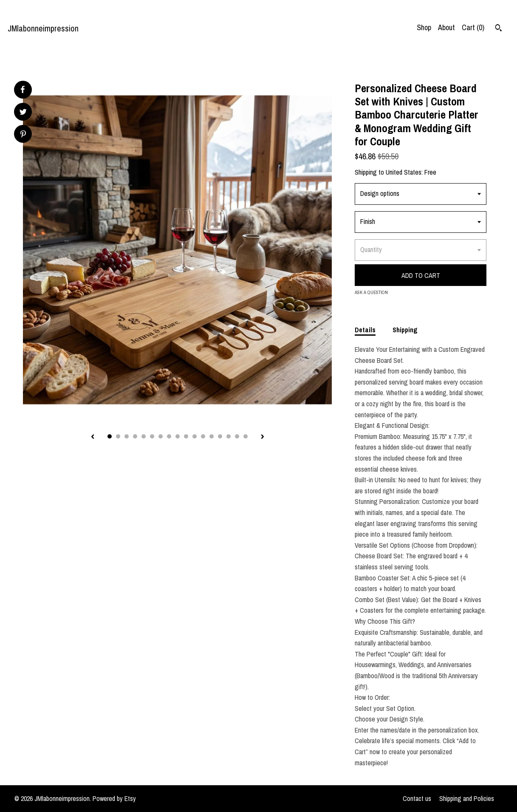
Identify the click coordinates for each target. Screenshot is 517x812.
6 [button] (152, 436)
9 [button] (178, 436)
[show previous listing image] (93, 437)
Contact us (417, 798)
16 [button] (237, 436)
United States (404, 172)
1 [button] (110, 436)
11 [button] (195, 436)
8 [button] (169, 436)
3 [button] (127, 436)
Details (365, 330)
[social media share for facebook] (23, 90)
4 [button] (135, 436)
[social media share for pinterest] (23, 135)
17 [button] (246, 436)
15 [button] (229, 436)
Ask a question (371, 292)
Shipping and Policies (467, 798)
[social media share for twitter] (23, 113)
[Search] (499, 29)
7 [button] (161, 436)
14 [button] (220, 436)
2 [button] (118, 436)
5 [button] (144, 436)
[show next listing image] (263, 437)
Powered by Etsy (114, 798)
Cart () (473, 27)
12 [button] (203, 436)
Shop (424, 27)
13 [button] (212, 436)
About (446, 27)
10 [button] (186, 436)
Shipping (405, 330)
